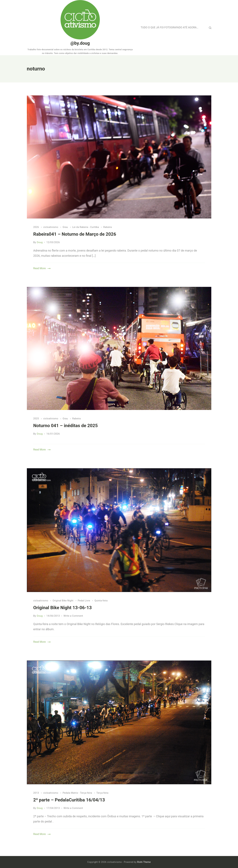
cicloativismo (51, 227)
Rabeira (107, 227)
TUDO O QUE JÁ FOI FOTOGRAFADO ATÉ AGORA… (170, 27)
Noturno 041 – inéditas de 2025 (66, 426)
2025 (36, 419)
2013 (36, 793)
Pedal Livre (84, 601)
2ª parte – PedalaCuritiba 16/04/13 (69, 800)
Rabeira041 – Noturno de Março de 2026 (75, 234)
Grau (66, 227)
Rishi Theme (144, 862)
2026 (36, 227)
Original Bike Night (63, 601)
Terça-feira (102, 793)
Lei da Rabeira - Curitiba (86, 227)
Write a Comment (73, 616)
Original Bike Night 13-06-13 (63, 608)
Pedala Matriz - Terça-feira (78, 793)
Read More (40, 268)
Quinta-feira (101, 601)
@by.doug (80, 43)
